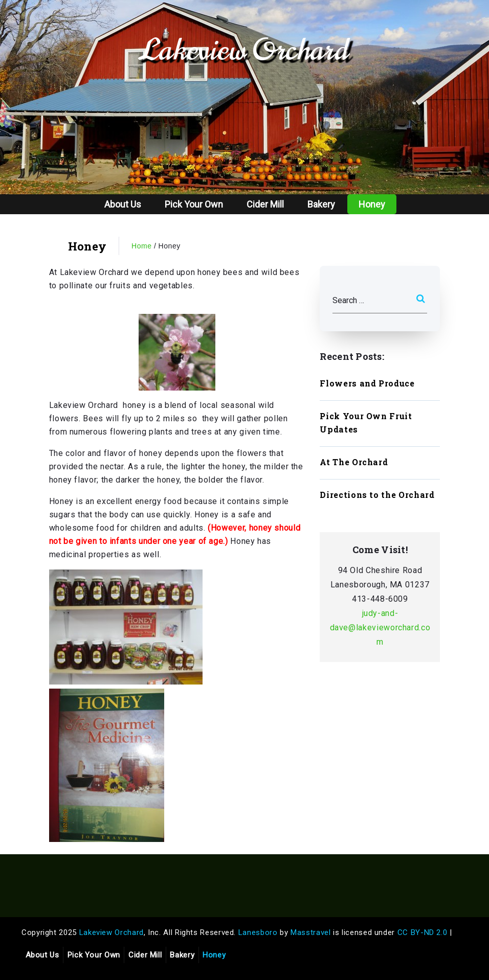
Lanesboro (258, 932)
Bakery (321, 204)
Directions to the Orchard (377, 495)
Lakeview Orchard (244, 50)
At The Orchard (354, 462)
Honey (372, 204)
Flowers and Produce (367, 383)
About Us (123, 204)
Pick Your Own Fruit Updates (366, 423)
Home (142, 246)
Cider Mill (265, 204)
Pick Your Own (194, 204)
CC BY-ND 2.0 (423, 932)
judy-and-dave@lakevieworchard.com (380, 628)
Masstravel (310, 932)
